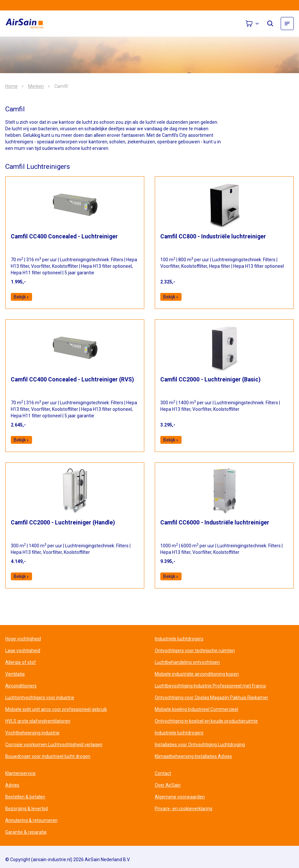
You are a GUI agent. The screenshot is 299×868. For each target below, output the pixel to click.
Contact (163, 773)
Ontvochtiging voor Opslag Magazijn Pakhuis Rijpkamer (211, 698)
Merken (36, 86)
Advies (12, 785)
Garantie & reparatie (26, 832)
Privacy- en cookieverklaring (184, 809)
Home (11, 86)
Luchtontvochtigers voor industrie (40, 698)
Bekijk (21, 297)
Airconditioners (21, 686)
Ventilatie (15, 674)
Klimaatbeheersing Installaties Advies (193, 756)
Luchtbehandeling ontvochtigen (187, 662)
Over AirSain (168, 785)
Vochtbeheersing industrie (32, 733)
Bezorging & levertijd (26, 809)
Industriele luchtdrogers (179, 639)
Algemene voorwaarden (180, 797)
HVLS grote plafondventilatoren (38, 721)
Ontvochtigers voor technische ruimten (195, 651)
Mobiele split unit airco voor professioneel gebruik (56, 709)
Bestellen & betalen (25, 797)
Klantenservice (20, 773)
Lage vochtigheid (23, 651)
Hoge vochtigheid (23, 639)
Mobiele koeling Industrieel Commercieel (196, 709)
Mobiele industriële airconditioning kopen (197, 674)
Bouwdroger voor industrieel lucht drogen (48, 756)
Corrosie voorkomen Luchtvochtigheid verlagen (54, 745)
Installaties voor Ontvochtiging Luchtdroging (200, 745)
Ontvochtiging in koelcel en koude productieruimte (206, 721)
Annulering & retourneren (31, 820)
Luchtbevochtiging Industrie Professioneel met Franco (210, 686)
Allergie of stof (21, 662)
